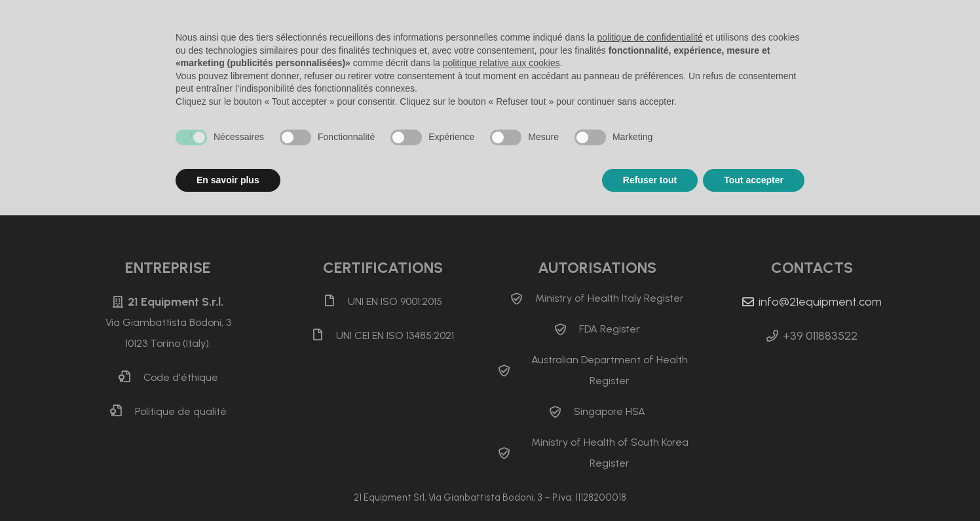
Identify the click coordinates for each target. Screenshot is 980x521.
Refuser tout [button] (650, 180)
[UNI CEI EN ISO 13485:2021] (324, 336)
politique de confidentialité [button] (650, 37)
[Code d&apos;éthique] (131, 378)
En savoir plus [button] (228, 180)
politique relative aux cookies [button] (501, 63)
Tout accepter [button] (754, 180)
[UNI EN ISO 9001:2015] (335, 302)
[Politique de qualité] (122, 412)
